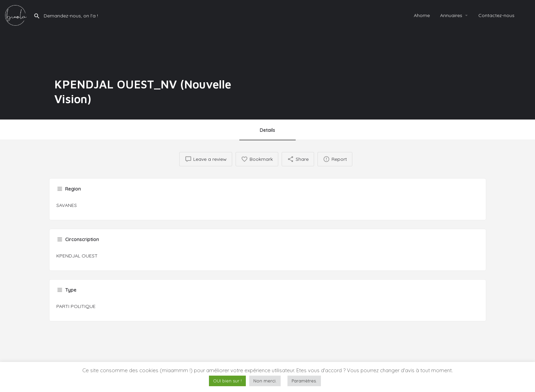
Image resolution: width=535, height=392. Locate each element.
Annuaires (451, 15)
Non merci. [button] (265, 381)
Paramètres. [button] (304, 381)
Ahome (422, 15)
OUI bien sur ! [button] (227, 381)
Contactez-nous (496, 15)
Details (267, 130)
